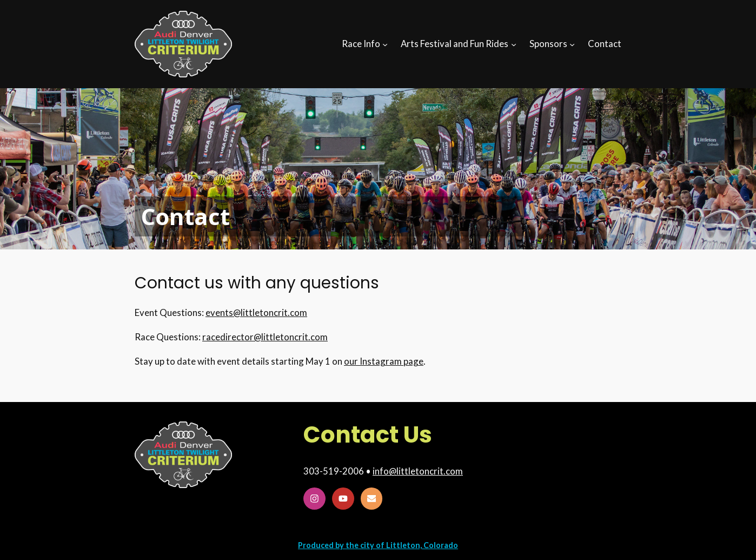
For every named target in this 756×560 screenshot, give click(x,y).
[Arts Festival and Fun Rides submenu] (514, 44)
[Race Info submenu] (385, 44)
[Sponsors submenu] (572, 44)
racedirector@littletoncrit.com (265, 337)
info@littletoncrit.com (418, 471)
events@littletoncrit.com (256, 312)
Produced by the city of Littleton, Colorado (378, 545)
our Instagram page (384, 361)
